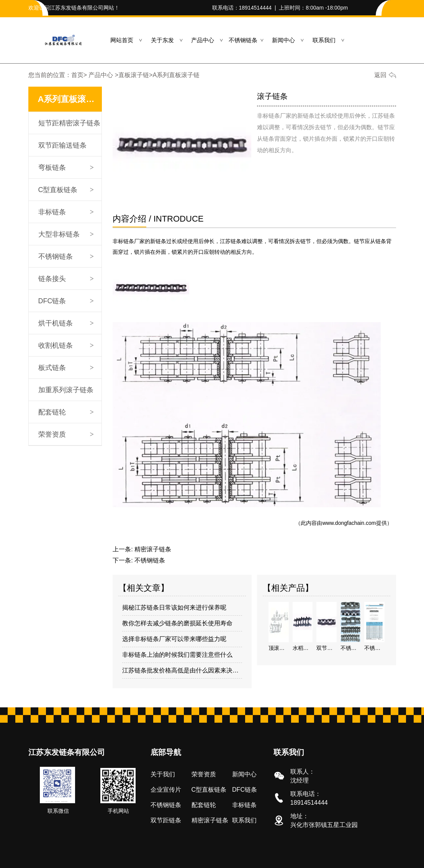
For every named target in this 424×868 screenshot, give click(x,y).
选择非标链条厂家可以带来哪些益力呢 (174, 639)
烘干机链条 (56, 323)
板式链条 (52, 368)
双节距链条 (166, 820)
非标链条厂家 (129, 241)
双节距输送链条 (62, 145)
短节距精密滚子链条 (69, 123)
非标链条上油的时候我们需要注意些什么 (177, 655)
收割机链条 (56, 345)
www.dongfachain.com (349, 523)
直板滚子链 (134, 75)
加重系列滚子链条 (66, 390)
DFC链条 (52, 301)
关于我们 (163, 774)
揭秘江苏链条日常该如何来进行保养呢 (174, 607)
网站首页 (122, 40)
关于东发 (162, 40)
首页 (77, 75)
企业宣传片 (166, 790)
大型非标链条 (59, 234)
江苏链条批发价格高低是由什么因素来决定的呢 (182, 670)
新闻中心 (283, 40)
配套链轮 (52, 412)
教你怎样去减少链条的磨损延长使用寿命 (177, 623)
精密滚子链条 (153, 549)
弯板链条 (52, 168)
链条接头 (52, 279)
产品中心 (203, 40)
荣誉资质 (52, 434)
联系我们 (324, 40)
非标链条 (52, 212)
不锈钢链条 (243, 40)
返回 (380, 75)
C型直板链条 (58, 190)
